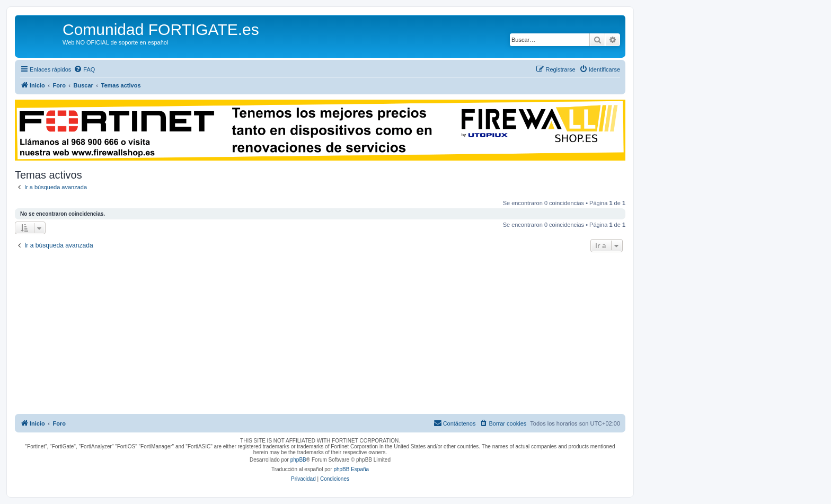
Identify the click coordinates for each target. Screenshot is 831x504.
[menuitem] (84, 69)
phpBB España (351, 469)
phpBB (298, 460)
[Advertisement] (320, 334)
